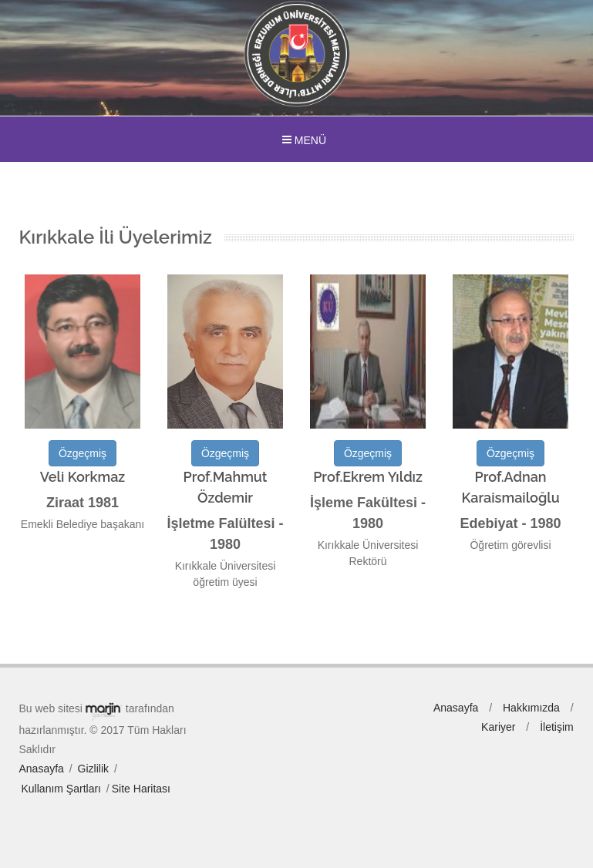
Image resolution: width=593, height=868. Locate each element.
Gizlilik (93, 769)
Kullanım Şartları (61, 789)
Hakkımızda (531, 708)
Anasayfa (42, 769)
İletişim (557, 727)
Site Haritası (141, 789)
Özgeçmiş (83, 453)
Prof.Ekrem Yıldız (368, 477)
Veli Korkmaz (83, 477)
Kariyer (498, 727)
